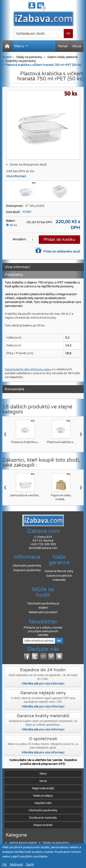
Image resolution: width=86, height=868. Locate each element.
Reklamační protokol (43, 612)
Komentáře (15, 389)
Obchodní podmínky (27, 566)
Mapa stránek (43, 825)
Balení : (11, 221)
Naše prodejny (43, 796)
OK (5, 865)
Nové (63, 46)
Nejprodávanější (43, 788)
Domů (7, 57)
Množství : (20, 239)
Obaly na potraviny (56, 843)
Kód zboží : (13, 212)
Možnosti (16, 865)
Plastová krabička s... (25, 442)
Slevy (43, 774)
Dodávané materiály (43, 818)
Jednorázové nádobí (23, 843)
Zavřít (30, 865)
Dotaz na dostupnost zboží (28, 165)
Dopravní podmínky (27, 570)
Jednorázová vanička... (25, 495)
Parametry (14, 275)
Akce (77, 46)
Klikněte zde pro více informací (43, 684)
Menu (21, 46)
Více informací (16, 176)
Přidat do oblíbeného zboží (61, 252)
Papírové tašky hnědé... (61, 497)
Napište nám (43, 803)
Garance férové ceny (59, 571)
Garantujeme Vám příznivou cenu (28, 369)
